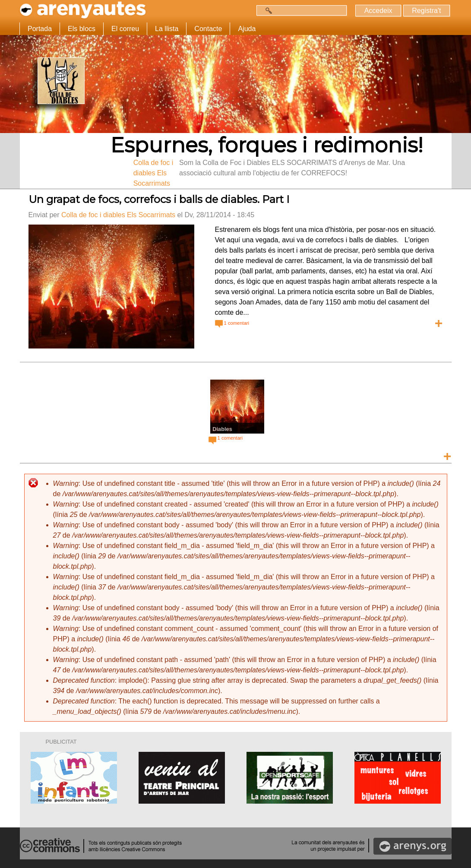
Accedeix (378, 11)
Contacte (208, 29)
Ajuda (247, 29)
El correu (125, 29)
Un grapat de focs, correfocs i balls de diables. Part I (159, 199)
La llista (167, 29)
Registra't (426, 11)
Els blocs (82, 29)
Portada (40, 29)
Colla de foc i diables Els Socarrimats (118, 215)
